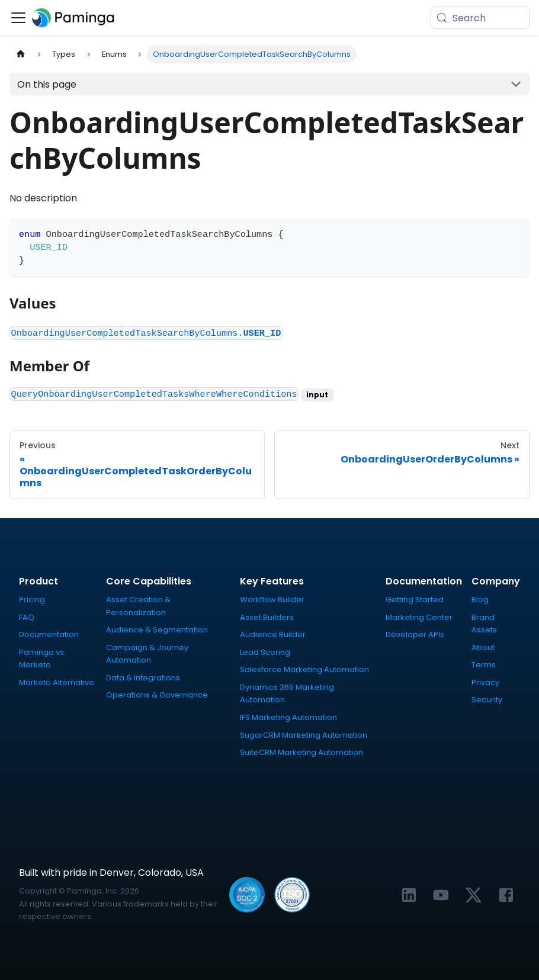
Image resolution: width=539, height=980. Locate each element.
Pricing (32, 600)
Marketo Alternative (57, 682)
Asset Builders (267, 617)
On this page (47, 84)
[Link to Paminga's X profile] (474, 895)
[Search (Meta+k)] (480, 18)
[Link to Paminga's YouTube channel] (441, 895)
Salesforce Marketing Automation (304, 669)
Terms (484, 665)
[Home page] (21, 54)
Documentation (49, 634)
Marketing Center (419, 617)
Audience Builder (273, 634)
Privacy (485, 682)
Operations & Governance (157, 695)
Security (487, 700)
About (483, 648)
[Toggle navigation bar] (18, 18)
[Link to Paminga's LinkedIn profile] (409, 895)
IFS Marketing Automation (288, 717)
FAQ (27, 617)
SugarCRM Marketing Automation (304, 735)
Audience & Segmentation (157, 630)
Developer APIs (415, 634)
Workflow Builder (272, 600)
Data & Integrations (143, 678)
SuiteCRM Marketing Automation (301, 752)
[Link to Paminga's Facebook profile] (506, 895)
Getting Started (415, 600)
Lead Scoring (265, 652)
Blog (480, 600)
